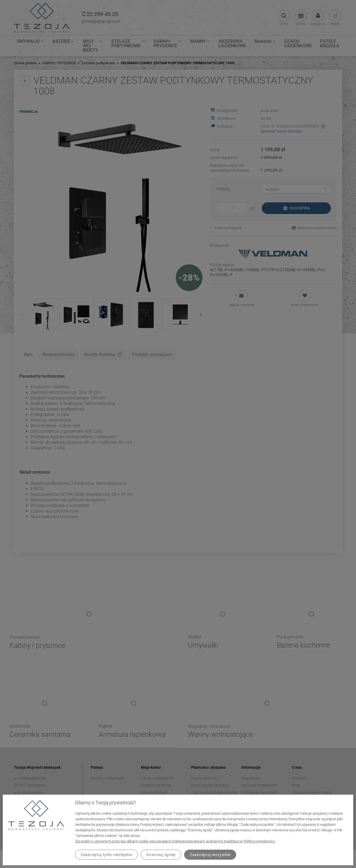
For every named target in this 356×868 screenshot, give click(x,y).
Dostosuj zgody (161, 855)
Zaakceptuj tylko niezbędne (107, 855)
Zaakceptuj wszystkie (210, 855)
